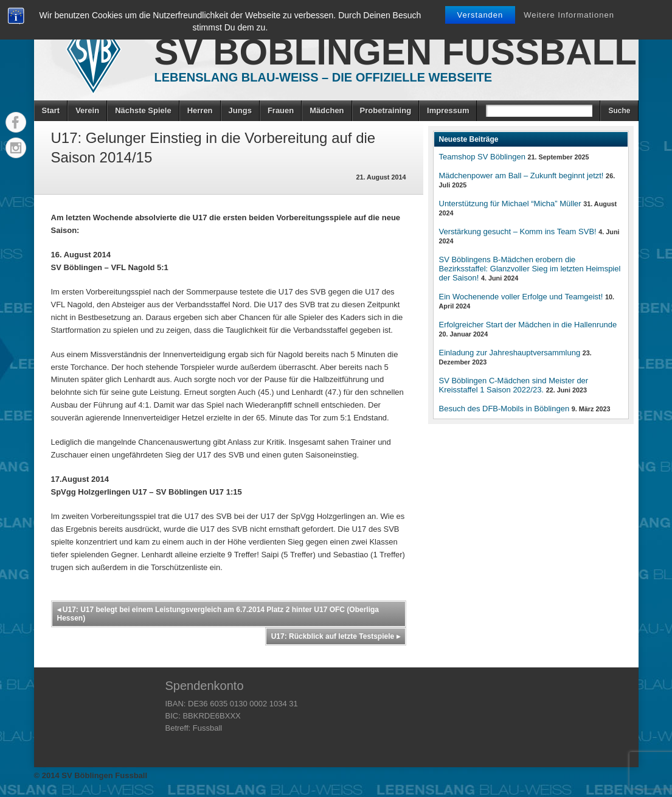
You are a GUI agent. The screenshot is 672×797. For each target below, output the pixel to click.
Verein (87, 110)
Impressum (448, 110)
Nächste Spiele (143, 110)
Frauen (281, 110)
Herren (200, 110)
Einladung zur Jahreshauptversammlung (510, 353)
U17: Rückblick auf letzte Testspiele (336, 636)
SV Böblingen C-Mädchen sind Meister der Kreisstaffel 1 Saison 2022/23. (514, 385)
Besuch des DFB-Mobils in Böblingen (504, 409)
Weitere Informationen (569, 15)
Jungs (240, 110)
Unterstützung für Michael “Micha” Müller (510, 204)
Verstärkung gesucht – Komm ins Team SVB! (518, 231)
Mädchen (327, 110)
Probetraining (386, 110)
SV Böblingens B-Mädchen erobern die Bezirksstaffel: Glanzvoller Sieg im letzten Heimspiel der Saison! (530, 269)
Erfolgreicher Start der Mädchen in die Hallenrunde (528, 325)
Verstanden (480, 15)
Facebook (16, 122)
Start (51, 110)
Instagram (16, 148)
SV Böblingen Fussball (396, 52)
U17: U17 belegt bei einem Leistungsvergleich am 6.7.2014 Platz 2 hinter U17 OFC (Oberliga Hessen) (218, 614)
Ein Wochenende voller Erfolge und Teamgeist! (521, 297)
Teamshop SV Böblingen (482, 157)
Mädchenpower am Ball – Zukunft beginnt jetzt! (521, 176)
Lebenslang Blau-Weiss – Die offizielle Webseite (324, 77)
